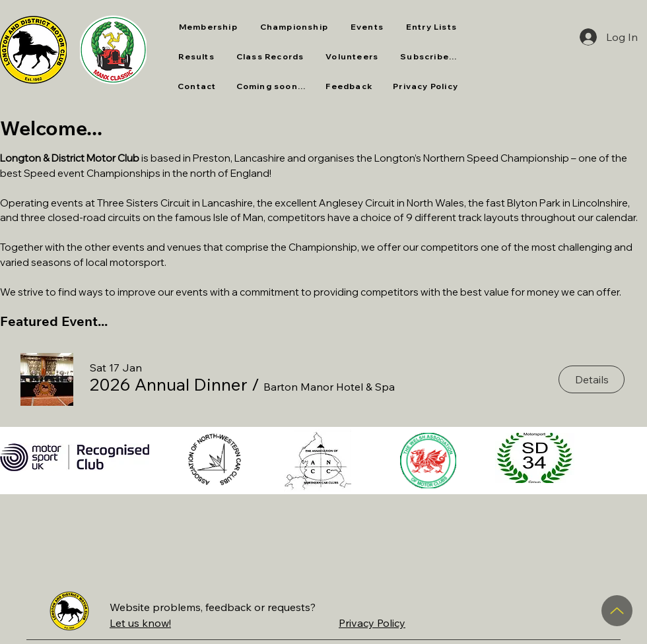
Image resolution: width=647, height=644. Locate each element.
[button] (270, 57)
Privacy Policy (372, 623)
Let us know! (140, 623)
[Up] (617, 611)
